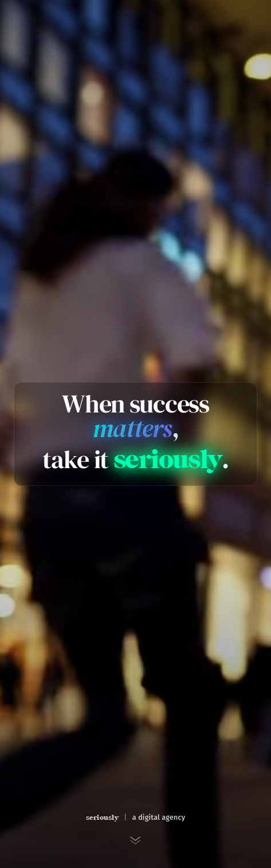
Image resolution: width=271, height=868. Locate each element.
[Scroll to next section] (136, 840)
